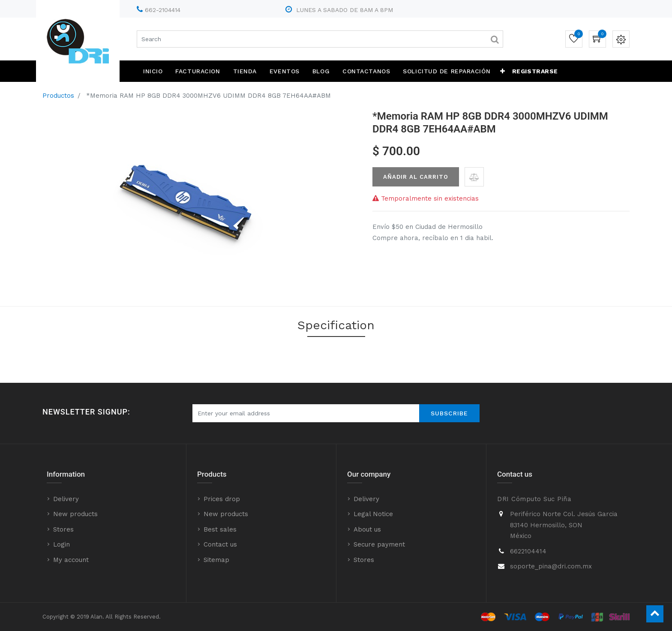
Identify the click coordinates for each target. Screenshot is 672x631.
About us (367, 529)
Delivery (66, 499)
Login (61, 544)
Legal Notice (373, 514)
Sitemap (216, 560)
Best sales (220, 529)
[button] (503, 71)
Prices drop (222, 499)
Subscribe (449, 413)
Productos (58, 96)
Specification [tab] (336, 325)
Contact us (220, 544)
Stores (63, 529)
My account (71, 560)
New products (75, 514)
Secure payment (379, 544)
